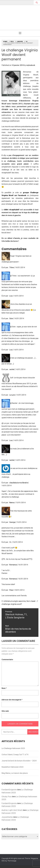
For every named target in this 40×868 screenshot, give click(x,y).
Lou (11, 296)
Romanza (13, 565)
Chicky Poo (6, 796)
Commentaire (7, 659)
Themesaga (12, 861)
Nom (4, 688)
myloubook (31, 65)
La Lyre (12, 395)
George (12, 522)
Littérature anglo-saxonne (15, 601)
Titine (12, 267)
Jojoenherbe (7, 817)
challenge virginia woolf (12, 604)
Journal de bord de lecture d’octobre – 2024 (19, 761)
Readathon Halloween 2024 (12, 767)
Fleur (11, 590)
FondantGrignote (9, 790)
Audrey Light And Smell (12, 810)
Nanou (12, 502)
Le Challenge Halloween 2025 (13, 748)
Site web (5, 711)
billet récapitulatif (12, 210)
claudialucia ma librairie (19, 483)
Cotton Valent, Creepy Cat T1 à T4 (15, 754)
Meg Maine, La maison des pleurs (15, 773)
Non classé (31, 601)
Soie (11, 318)
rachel (12, 369)
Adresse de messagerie (12, 700)
